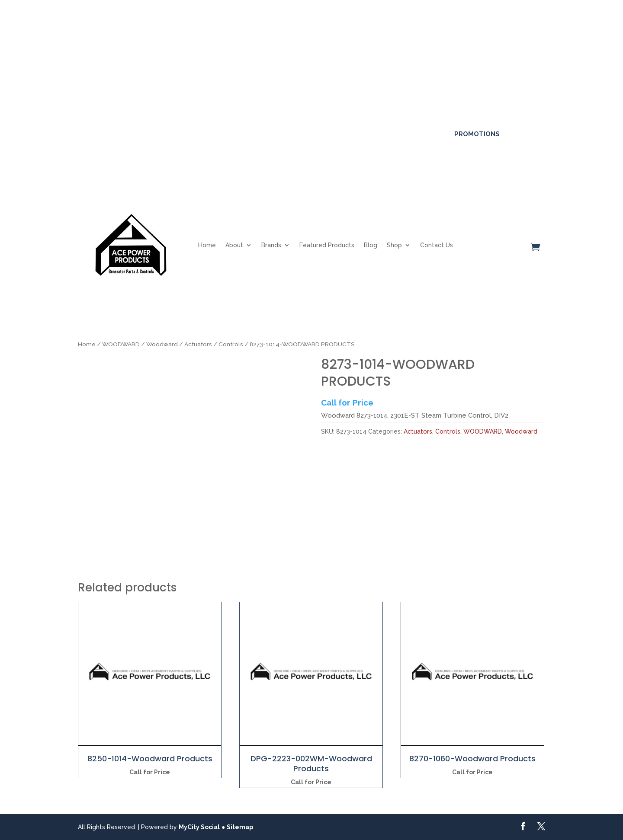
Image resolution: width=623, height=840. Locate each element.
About (234, 245)
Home (207, 245)
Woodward (162, 344)
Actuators (198, 344)
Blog (371, 245)
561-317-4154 (108, 134)
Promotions (477, 134)
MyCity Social (199, 827)
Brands (271, 245)
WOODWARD (121, 344)
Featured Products (327, 245)
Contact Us (437, 245)
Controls (231, 344)
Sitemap (240, 827)
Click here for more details (342, 44)
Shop (394, 245)
